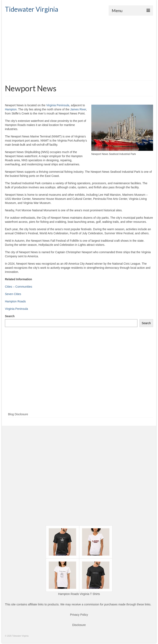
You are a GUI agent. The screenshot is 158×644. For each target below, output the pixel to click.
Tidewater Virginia (32, 9)
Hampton (11, 109)
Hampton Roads (15, 301)
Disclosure (79, 625)
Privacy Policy (79, 615)
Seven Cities (13, 294)
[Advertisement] (79, 46)
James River (78, 109)
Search (10, 316)
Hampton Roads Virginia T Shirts (79, 594)
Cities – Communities (19, 287)
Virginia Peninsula (58, 105)
